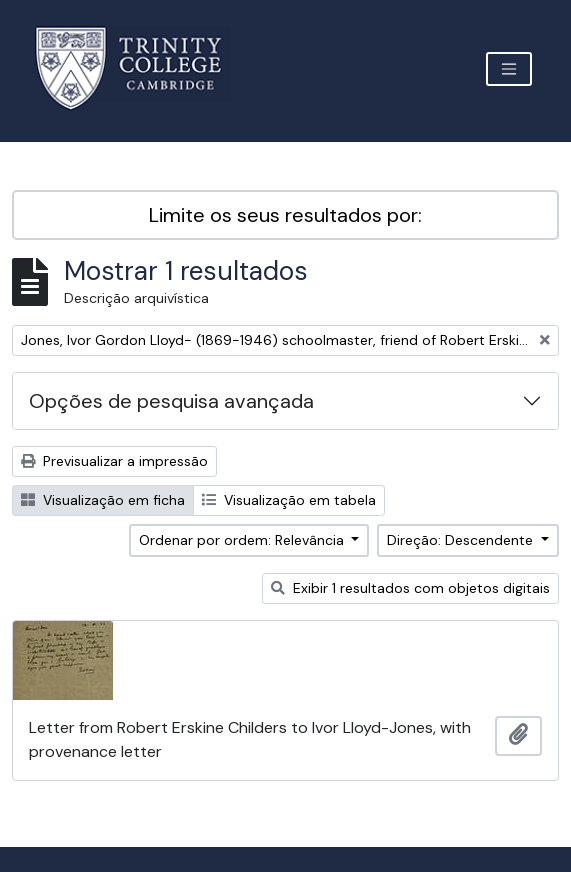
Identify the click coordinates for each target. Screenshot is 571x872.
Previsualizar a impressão (114, 461)
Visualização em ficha (103, 500)
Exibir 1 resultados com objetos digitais (410, 588)
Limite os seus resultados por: (285, 215)
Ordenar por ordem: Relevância (243, 540)
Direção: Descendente (462, 540)
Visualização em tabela (289, 500)
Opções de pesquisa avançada (171, 401)
